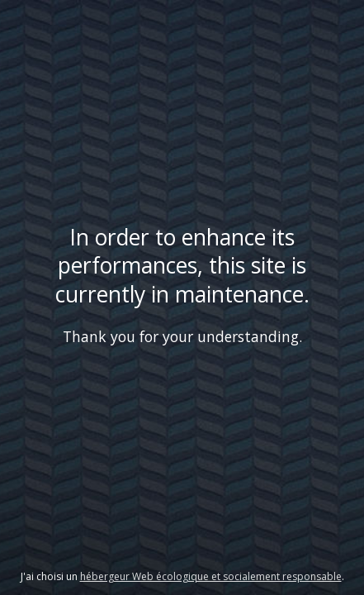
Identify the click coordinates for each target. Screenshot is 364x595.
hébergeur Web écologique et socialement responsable (211, 576)
